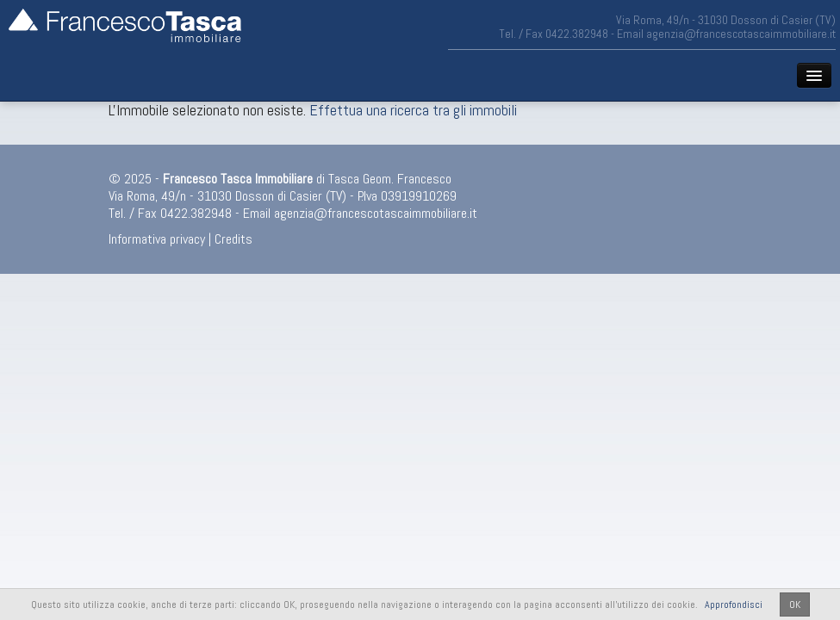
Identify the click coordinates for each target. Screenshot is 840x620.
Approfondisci (734, 604)
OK (795, 604)
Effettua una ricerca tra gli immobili (413, 110)
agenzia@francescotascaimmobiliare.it (741, 34)
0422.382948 (577, 34)
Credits (233, 239)
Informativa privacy (157, 239)
